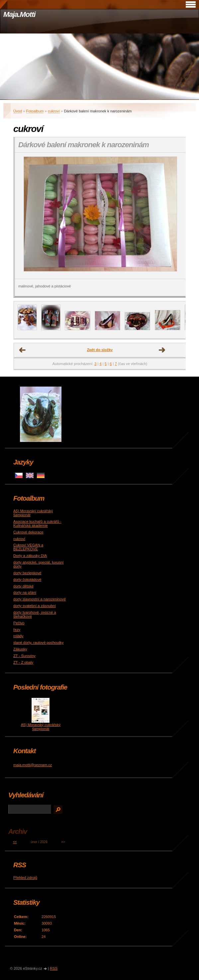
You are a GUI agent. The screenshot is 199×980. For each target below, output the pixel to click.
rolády (18, 636)
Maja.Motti (19, 14)
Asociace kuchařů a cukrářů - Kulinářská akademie (37, 523)
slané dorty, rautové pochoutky (39, 643)
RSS (54, 968)
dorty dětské (23, 586)
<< (15, 842)
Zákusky (20, 649)
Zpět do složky (100, 350)
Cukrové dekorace (28, 532)
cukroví (54, 111)
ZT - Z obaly (23, 662)
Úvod (18, 111)
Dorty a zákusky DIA (30, 556)
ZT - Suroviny (24, 656)
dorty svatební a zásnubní (35, 606)
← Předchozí (23, 350)
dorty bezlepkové (27, 573)
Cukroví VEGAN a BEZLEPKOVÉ (28, 547)
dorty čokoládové (27, 580)
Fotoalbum (35, 111)
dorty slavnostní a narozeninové (40, 599)
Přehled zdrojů (25, 878)
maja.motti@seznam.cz (33, 765)
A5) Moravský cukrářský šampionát (41, 727)
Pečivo (19, 623)
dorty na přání (25, 592)
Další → (162, 350)
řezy (17, 630)
